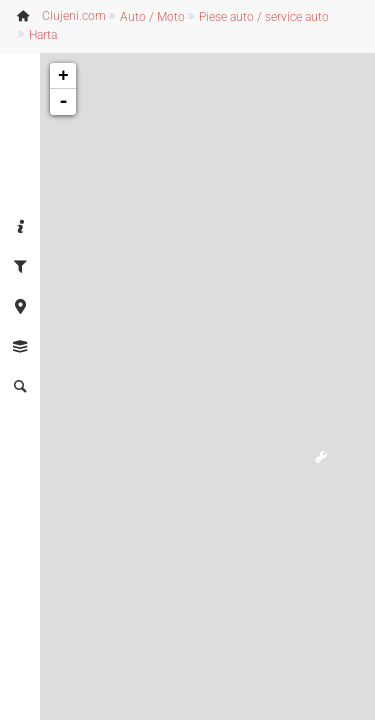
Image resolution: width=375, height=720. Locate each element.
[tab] (20, 228)
